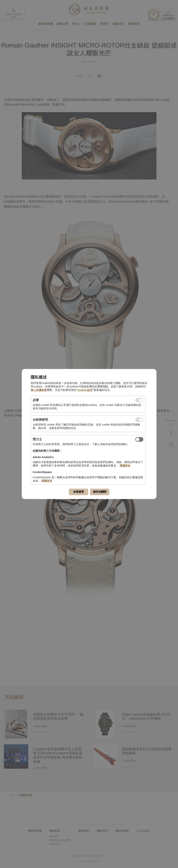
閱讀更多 (125, 466)
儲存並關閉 (100, 492)
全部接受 (79, 492)
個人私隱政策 (39, 390)
